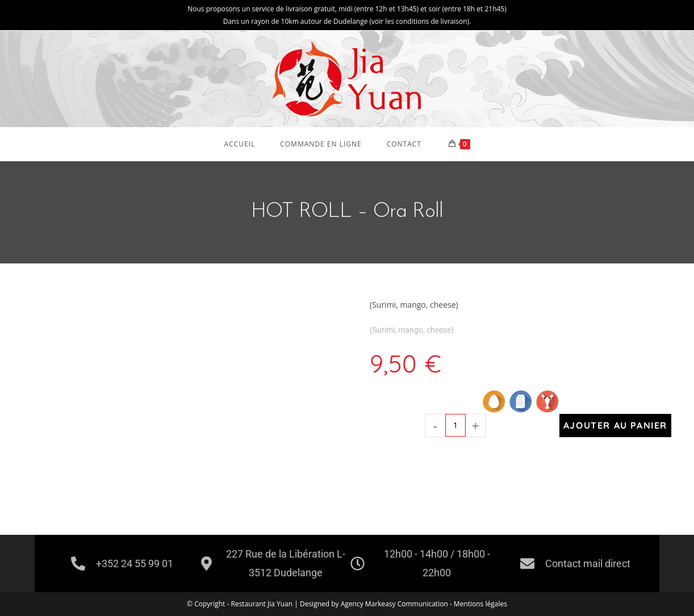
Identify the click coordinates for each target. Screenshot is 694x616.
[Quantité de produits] (455, 425)
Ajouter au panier (615, 425)
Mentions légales (480, 604)
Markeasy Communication (407, 604)
